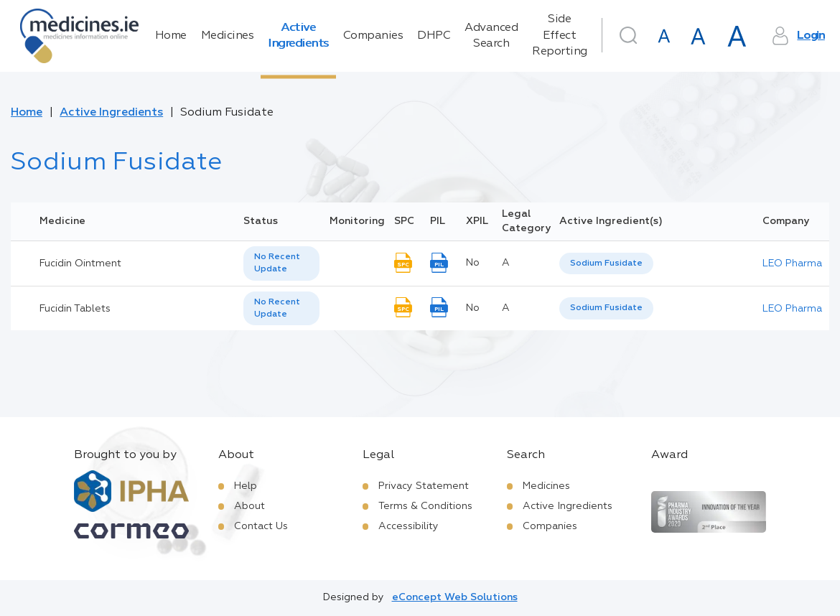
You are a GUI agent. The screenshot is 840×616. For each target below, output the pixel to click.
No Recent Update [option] (277, 263)
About (249, 506)
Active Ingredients (298, 36)
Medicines (228, 36)
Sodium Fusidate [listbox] (606, 263)
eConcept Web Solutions (455, 597)
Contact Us (261, 526)
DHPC (434, 36)
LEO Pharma (792, 263)
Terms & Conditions (425, 506)
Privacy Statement (424, 486)
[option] (606, 264)
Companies (373, 36)
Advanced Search (491, 36)
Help (246, 486)
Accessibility (409, 526)
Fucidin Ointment (80, 263)
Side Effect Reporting (560, 36)
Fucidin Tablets (75, 309)
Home (171, 36)
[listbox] (281, 263)
